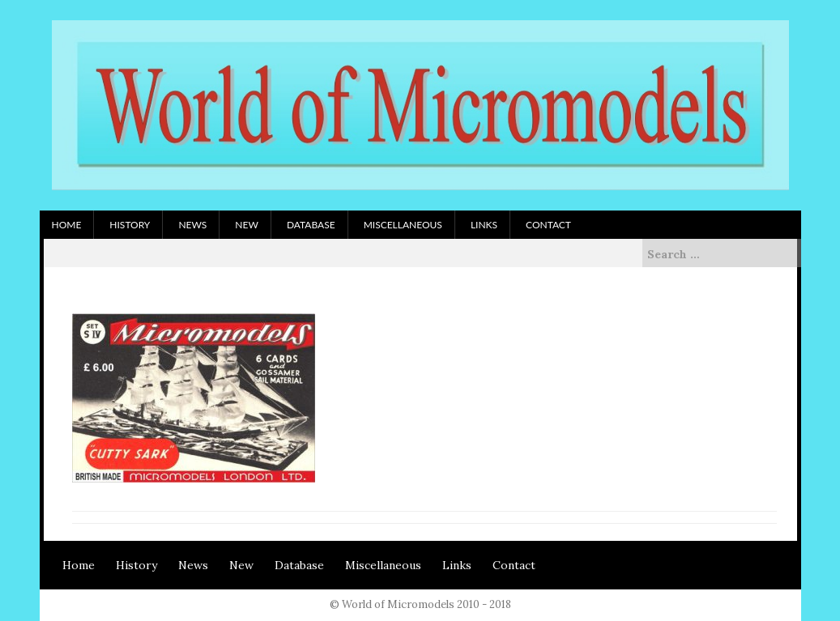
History (130, 225)
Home (67, 225)
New (247, 225)
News (192, 225)
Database (311, 225)
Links (484, 225)
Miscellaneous (403, 225)
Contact (548, 225)
